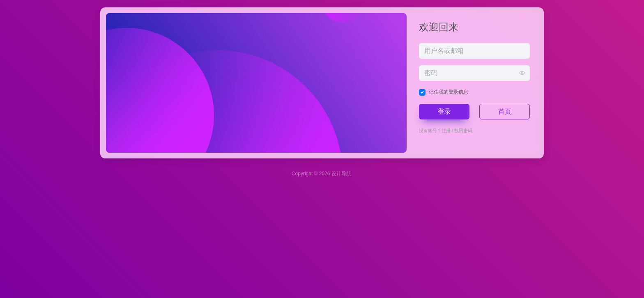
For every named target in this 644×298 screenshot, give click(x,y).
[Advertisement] (246, 240)
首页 (505, 111)
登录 (444, 111)
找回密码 (463, 131)
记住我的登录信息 (448, 92)
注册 (446, 131)
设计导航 (341, 174)
